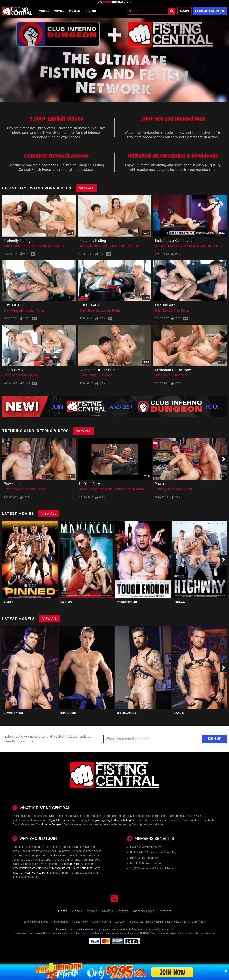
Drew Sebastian (200, 246)
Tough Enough (127, 602)
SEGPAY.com (147, 933)
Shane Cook (69, 713)
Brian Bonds (163, 310)
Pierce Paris (79, 868)
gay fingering (103, 820)
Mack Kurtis (184, 489)
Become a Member (210, 11)
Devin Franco (33, 246)
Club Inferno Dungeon (49, 824)
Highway (179, 602)
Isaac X (179, 713)
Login (184, 11)
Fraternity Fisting (17, 241)
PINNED (9, 602)
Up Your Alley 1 (91, 484)
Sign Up (214, 739)
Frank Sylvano (14, 489)
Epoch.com (34, 933)
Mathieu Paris (40, 873)
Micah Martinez (54, 246)
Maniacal (67, 602)
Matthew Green (124, 489)
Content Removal (206, 933)
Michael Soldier (146, 489)
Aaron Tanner (88, 489)
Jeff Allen (106, 489)
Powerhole (12, 484)
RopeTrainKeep (21, 873)
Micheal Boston (61, 868)
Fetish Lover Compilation (175, 241)
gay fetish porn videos (64, 820)
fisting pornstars (31, 868)
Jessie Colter (179, 246)
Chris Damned (127, 713)
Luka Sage (105, 375)
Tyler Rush (219, 246)
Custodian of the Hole (97, 370)
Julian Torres (36, 310)
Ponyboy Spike (35, 489)
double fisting (123, 820)
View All (86, 188)
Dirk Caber (162, 246)
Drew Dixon (181, 310)
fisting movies (70, 864)
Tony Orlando (13, 246)
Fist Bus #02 (14, 305)
